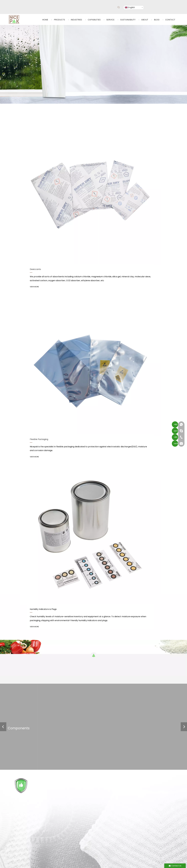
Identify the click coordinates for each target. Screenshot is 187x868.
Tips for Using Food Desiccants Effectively (58, 577)
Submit (142, 685)
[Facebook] (46, 684)
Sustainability (26, 678)
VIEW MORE (29, 211)
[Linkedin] (50, 684)
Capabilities (25, 670)
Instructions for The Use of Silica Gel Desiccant (60, 627)
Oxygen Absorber (53, 674)
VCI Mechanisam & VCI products (53, 610)
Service (23, 674)
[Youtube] (54, 684)
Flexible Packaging (53, 670)
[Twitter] (59, 684)
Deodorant (50, 678)
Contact (24, 685)
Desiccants (50, 663)
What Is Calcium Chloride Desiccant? (56, 594)
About (23, 681)
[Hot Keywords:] (119, 7)
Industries (24, 667)
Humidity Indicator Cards (56, 667)
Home (23, 663)
